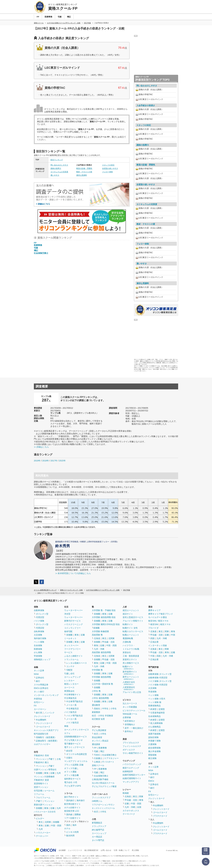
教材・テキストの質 (84, 172)
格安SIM (154, 624)
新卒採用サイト (130, 673)
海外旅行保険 (40, 638)
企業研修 (127, 717)
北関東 (48, 822)
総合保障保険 (154, 748)
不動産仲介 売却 (41, 755)
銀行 (38, 681)
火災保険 (38, 635)
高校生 (97, 709)
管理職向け (130, 724)
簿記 (36, 250)
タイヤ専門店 (98, 840)
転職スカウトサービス (133, 631)
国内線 (69, 814)
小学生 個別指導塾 (100, 698)
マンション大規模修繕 (44, 777)
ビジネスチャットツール (134, 710)
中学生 (105, 709)
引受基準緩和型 (158, 713)
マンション (41, 759)
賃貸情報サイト (41, 783)
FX (35, 706)
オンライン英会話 (100, 741)
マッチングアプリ (131, 782)
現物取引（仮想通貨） (46, 737)
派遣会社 (127, 652)
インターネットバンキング (46, 695)
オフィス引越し (71, 768)
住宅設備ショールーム (44, 791)
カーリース (69, 687)
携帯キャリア (154, 610)
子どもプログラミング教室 (104, 786)
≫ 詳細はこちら (41, 447)
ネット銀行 (39, 692)
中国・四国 (56, 826)
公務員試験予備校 (100, 779)
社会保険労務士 (41, 253)
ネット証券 (39, 671)
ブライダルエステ (131, 743)
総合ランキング (57, 160)
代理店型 (40, 617)
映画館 (126, 793)
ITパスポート (108, 762)
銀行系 (39, 713)
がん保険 (38, 652)
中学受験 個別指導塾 (101, 677)
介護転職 (127, 642)
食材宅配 (68, 631)
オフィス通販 (70, 772)
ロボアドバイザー (42, 744)
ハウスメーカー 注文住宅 (45, 812)
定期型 (162, 709)
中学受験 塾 (97, 670)
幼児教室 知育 (98, 719)
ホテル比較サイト (72, 808)
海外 (74, 825)
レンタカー (69, 681)
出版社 (69, 758)
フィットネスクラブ (101, 797)
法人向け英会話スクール (103, 783)
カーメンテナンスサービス (77, 730)
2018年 (46, 461)
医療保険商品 (154, 706)
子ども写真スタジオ (73, 740)
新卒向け (129, 731)
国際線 (78, 814)
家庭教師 (96, 712)
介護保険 (152, 744)
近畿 (52, 773)
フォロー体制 (107, 172)
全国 (139, 807)
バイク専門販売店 (74, 716)
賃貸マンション (41, 787)
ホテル (67, 828)
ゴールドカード (43, 727)
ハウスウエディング (132, 764)
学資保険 (38, 656)
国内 (68, 825)
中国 (173, 635)
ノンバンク (49, 713)
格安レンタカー (71, 684)
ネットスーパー (71, 645)
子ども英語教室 (99, 730)
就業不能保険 (154, 734)
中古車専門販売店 (74, 701)
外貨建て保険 (154, 741)
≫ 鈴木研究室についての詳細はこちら (73, 573)
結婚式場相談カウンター (134, 775)
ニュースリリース (75, 850)
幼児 (96, 734)
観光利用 (70, 836)
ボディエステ (129, 750)
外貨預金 (38, 699)
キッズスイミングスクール (103, 808)
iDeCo (151, 781)
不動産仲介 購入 (41, 762)
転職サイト (128, 624)
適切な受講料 (82, 175)
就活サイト (128, 614)
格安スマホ (165, 624)
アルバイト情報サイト (133, 621)
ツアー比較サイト (72, 818)
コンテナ (70, 666)
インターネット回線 (158, 645)
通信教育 (96, 705)
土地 (59, 759)
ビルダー (40, 818)
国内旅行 (70, 800)
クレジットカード (42, 716)
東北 (41, 822)
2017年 (54, 461)
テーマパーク (129, 814)
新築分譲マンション (43, 805)
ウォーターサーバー (73, 610)
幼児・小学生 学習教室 (102, 716)
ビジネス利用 (72, 832)
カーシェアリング (72, 677)
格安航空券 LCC (72, 811)
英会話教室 (97, 737)
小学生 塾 (96, 691)
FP (35, 243)
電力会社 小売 (71, 782)
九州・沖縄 (99, 649)
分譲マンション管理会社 (45, 769)
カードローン (40, 709)
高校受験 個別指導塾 (101, 652)
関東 (141, 796)
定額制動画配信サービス (76, 737)
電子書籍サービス (72, 744)
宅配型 (69, 670)
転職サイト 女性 (130, 628)
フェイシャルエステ (132, 746)
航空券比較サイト (72, 804)
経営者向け (130, 721)
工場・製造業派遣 (131, 656)
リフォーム (39, 794)
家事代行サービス (72, 621)
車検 (66, 726)
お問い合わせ (106, 850)
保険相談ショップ (42, 659)
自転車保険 (39, 631)
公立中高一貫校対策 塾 (102, 684)
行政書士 (98, 758)
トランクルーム (71, 659)
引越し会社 (69, 673)
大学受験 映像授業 (100, 631)
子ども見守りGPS (73, 786)
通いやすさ (55, 175)
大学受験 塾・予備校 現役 (104, 610)
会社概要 (62, 850)
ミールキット (70, 638)
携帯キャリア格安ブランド (161, 614)
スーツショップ (99, 833)
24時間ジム (97, 801)
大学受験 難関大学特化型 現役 (106, 624)
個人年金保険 (154, 751)
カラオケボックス (131, 811)
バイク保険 (39, 621)
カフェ (67, 733)
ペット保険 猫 (155, 702)
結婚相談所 (128, 771)
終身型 (153, 709)
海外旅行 (81, 800)
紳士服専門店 (98, 830)
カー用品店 (97, 837)
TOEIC (97, 755)
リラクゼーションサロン (103, 805)
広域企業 (154, 642)
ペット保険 (39, 642)
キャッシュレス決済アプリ (46, 730)
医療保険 (38, 649)
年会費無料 (41, 720)
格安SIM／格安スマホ (158, 621)
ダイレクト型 (42, 614)
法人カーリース (130, 703)
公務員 (97, 762)
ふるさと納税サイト (73, 656)
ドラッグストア (99, 826)
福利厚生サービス (72, 779)
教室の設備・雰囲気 (84, 168)
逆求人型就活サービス (133, 617)
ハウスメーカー (43, 833)
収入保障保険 (156, 723)
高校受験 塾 (97, 635)
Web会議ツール (130, 714)
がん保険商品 (154, 727)
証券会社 (40, 678)
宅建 (36, 248)
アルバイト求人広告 (132, 692)
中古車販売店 (70, 698)
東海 (46, 773)
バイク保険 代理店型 (158, 685)
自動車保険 (39, 610)
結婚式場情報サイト (132, 778)
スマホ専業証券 (41, 685)
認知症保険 (153, 737)
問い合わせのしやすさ (59, 165)
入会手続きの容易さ (146, 105)
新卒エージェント (131, 678)
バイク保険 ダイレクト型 (160, 681)
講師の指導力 (56, 168)
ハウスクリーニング (73, 624)
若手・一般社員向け (134, 728)
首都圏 (39, 773)
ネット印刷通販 (130, 707)
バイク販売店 (70, 712)
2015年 (62, 461)
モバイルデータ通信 (158, 617)
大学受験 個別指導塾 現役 (104, 617)
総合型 (69, 751)
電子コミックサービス (74, 747)
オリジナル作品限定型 (77, 754)
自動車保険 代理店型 (158, 678)
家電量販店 (97, 823)
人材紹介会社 (129, 683)
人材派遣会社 (129, 688)
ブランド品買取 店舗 (74, 765)
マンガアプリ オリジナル (76, 761)
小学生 (114, 709)
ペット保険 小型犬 (157, 699)
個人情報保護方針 (91, 850)
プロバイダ (153, 628)
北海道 (97, 638)
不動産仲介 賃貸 (41, 780)
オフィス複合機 (71, 775)
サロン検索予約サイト (133, 753)
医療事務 (38, 245)
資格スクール (98, 765)
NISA (36, 674)
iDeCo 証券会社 (41, 688)
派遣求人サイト (130, 659)
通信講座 (96, 744)
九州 (59, 773)
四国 (152, 638)
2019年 (37, 461)
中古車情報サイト (72, 695)
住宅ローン (39, 702)
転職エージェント (131, 635)
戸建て (51, 759)
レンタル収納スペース (77, 663)
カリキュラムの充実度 (59, 172)
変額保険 (152, 755)
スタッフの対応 (108, 165)
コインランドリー (72, 628)
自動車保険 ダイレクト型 (160, 674)
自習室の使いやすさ (110, 168)
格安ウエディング (131, 768)
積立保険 (152, 758)
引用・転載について (122, 850)
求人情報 (135, 850)
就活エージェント (131, 610)
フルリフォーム (43, 797)
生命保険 (38, 645)
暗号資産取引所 (41, 734)
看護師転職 (128, 638)
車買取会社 (69, 691)
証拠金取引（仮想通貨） (47, 741)
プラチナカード (160, 816)
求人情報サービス (131, 663)
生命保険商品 (154, 716)
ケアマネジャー (111, 758)
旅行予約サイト (71, 797)
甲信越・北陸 (108, 642)
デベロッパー (42, 836)
